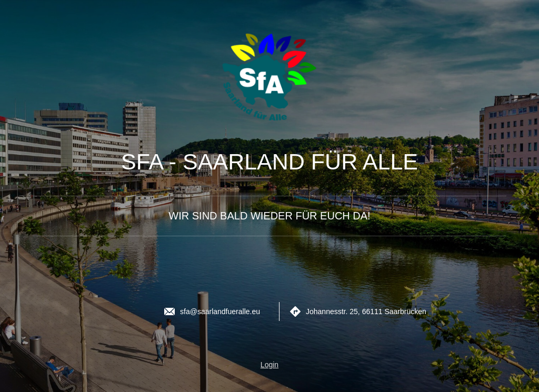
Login (269, 365)
